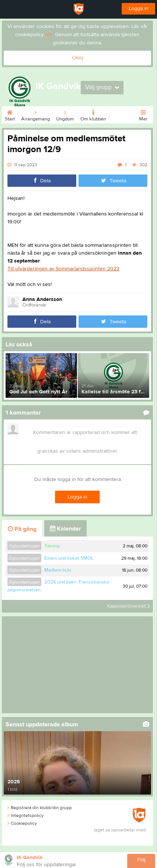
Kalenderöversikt (129, 606)
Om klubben (93, 114)
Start (10, 114)
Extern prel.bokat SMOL (69, 558)
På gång (22, 529)
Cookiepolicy (22, 823)
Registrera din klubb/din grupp (40, 808)
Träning (52, 546)
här (49, 35)
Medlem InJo (58, 570)
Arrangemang (36, 114)
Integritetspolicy (25, 815)
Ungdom (65, 114)
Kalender (65, 529)
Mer (143, 114)
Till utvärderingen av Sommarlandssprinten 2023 (63, 269)
